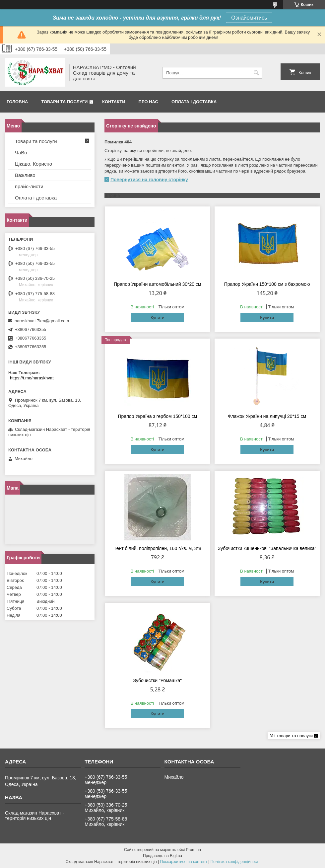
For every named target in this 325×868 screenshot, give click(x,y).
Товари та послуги (64, 102)
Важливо (25, 175)
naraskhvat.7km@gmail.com (42, 321)
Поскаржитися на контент (184, 862)
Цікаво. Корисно (33, 164)
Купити (158, 317)
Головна (17, 102)
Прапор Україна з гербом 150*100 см (158, 416)
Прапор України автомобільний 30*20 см (157, 284)
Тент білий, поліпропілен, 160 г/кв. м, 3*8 (158, 548)
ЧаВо (21, 153)
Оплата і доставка (194, 102)
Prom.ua (194, 850)
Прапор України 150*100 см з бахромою (267, 284)
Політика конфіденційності (235, 862)
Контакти (114, 102)
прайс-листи (29, 186)
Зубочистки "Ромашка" (157, 680)
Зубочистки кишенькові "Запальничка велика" (267, 548)
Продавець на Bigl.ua (162, 856)
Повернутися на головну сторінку (149, 180)
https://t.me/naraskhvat (32, 378)
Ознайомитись (249, 18)
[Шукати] (256, 73)
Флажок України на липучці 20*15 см (267, 416)
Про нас (148, 102)
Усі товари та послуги (291, 736)
